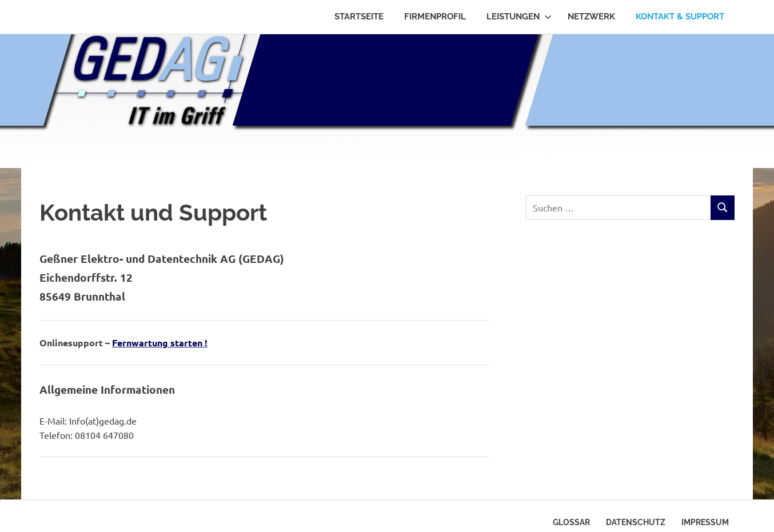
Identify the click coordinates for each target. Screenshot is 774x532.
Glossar (571, 522)
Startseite (359, 17)
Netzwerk (591, 17)
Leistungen (519, 17)
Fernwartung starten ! (160, 343)
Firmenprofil (435, 17)
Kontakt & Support (680, 17)
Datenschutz (636, 522)
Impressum (705, 522)
